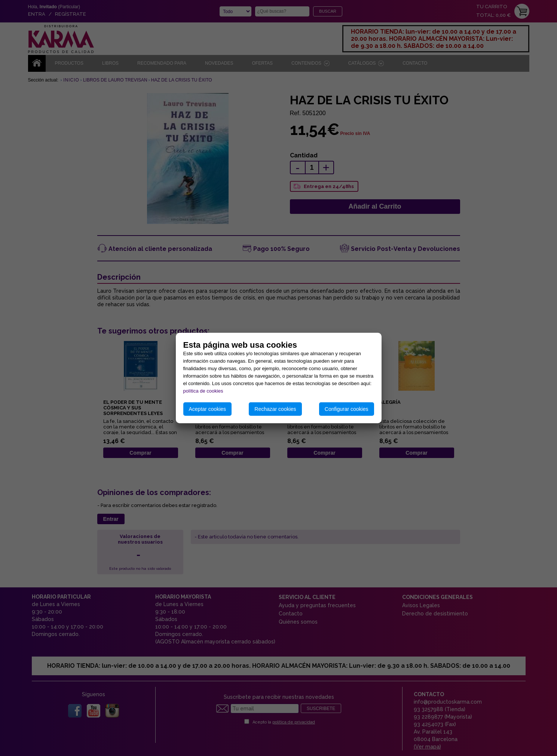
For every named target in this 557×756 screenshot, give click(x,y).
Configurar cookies (347, 409)
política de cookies (203, 391)
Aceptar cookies (208, 409)
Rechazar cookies (275, 409)
